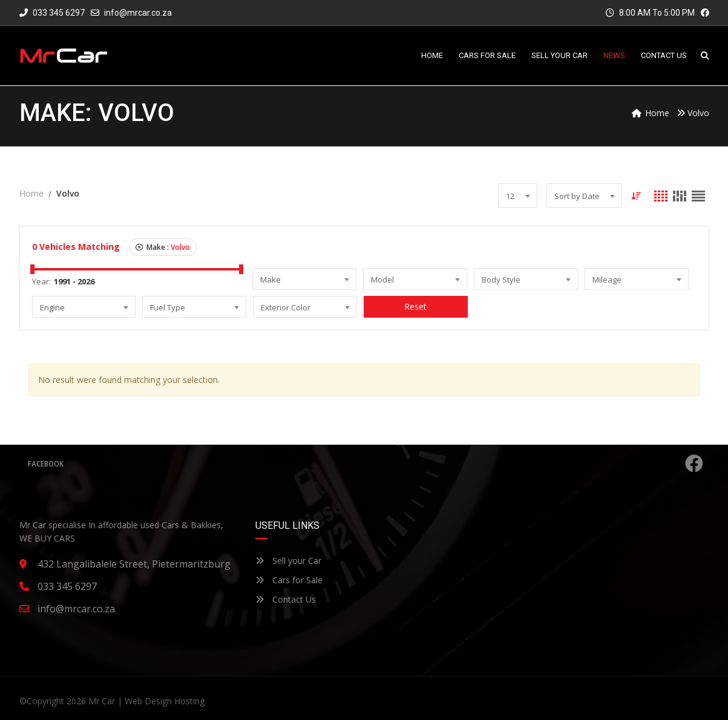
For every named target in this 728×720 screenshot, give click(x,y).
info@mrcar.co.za (138, 13)
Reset (416, 306)
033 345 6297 (52, 13)
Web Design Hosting (165, 701)
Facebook (366, 463)
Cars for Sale (289, 580)
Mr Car (102, 701)
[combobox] (518, 195)
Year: (41, 281)
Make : (163, 247)
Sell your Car (288, 561)
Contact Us (286, 599)
